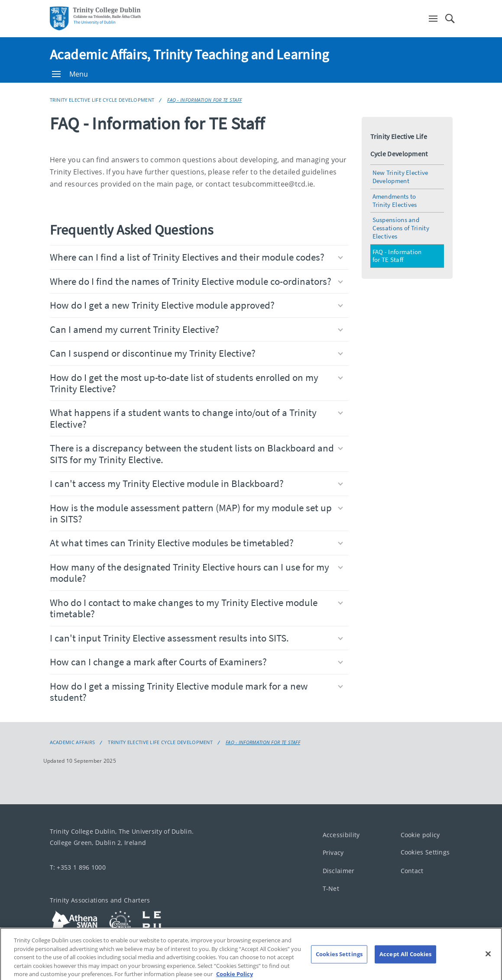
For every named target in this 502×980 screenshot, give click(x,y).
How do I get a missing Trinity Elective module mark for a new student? (196, 691)
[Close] (488, 964)
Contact (412, 871)
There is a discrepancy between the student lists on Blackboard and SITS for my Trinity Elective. (196, 453)
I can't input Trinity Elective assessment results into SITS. (196, 638)
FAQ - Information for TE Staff (204, 100)
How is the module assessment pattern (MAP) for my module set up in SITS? (196, 513)
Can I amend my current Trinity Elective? (196, 329)
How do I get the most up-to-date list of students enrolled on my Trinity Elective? (196, 383)
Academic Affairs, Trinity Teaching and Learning (189, 55)
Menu (70, 74)
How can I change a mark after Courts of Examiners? (196, 662)
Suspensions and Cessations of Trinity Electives (401, 228)
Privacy (333, 853)
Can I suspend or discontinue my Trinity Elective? (196, 353)
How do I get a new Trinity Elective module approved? (196, 305)
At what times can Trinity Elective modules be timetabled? (196, 543)
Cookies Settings (425, 853)
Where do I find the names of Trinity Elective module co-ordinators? (196, 281)
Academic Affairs (73, 742)
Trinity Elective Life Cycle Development (102, 100)
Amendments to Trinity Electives (395, 200)
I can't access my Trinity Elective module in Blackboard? (196, 483)
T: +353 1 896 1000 (78, 867)
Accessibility (341, 835)
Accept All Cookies (405, 964)
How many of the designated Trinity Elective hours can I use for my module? (196, 572)
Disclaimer (339, 871)
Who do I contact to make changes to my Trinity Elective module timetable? (196, 608)
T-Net (331, 889)
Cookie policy (420, 835)
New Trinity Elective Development (400, 177)
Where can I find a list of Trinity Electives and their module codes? (196, 257)
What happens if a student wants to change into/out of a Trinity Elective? (196, 418)
